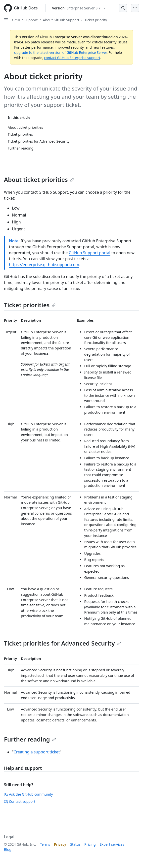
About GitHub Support (61, 20)
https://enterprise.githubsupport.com (44, 265)
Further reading (30, 739)
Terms (45, 844)
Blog (8, 850)
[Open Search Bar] (123, 8)
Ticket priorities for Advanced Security (62, 643)
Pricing (90, 844)
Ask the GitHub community (28, 794)
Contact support (20, 801)
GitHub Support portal (89, 253)
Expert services (112, 844)
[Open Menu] (135, 8)
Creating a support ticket (37, 752)
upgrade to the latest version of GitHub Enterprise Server (60, 52)
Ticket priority (96, 20)
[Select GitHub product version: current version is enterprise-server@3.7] (79, 8)
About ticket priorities (39, 179)
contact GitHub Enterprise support (72, 58)
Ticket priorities (30, 305)
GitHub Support (25, 20)
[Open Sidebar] (6, 20)
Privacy (60, 844)
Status (75, 844)
